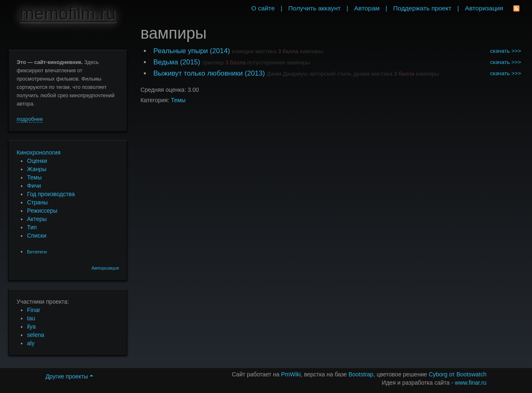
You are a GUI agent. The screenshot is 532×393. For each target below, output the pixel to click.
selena (36, 335)
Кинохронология (39, 152)
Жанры (37, 169)
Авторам (367, 8)
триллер (213, 63)
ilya (31, 327)
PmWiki (291, 374)
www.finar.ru (470, 383)
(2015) (190, 62)
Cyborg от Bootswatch (457, 374)
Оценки (37, 161)
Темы (34, 177)
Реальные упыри (181, 51)
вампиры (312, 51)
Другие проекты (69, 376)
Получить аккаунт (315, 8)
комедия (243, 51)
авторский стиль (330, 74)
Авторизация (105, 268)
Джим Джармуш (287, 74)
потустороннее (266, 63)
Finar (34, 310)
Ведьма (166, 62)
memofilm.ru (68, 14)
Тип (32, 227)
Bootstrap (361, 374)
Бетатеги (37, 252)
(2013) (255, 73)
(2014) (220, 51)
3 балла (288, 51)
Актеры (37, 219)
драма (362, 74)
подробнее (30, 119)
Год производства (51, 194)
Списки (37, 236)
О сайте (263, 8)
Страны (37, 202)
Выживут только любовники (198, 73)
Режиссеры (42, 211)
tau (31, 318)
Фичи (34, 186)
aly (31, 343)
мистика (266, 51)
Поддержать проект (422, 8)
